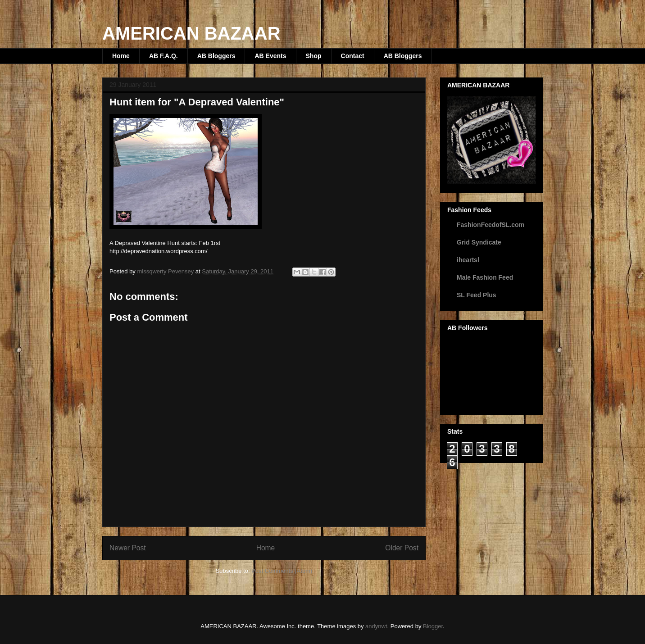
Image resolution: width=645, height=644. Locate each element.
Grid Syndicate (479, 242)
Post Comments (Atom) (282, 571)
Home (121, 56)
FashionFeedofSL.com (491, 225)
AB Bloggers (216, 56)
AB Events (270, 56)
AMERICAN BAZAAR (191, 33)
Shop (314, 56)
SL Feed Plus (477, 295)
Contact (353, 56)
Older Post (402, 548)
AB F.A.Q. (164, 56)
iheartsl (468, 260)
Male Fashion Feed (485, 277)
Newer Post (128, 548)
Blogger (433, 626)
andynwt (376, 626)
